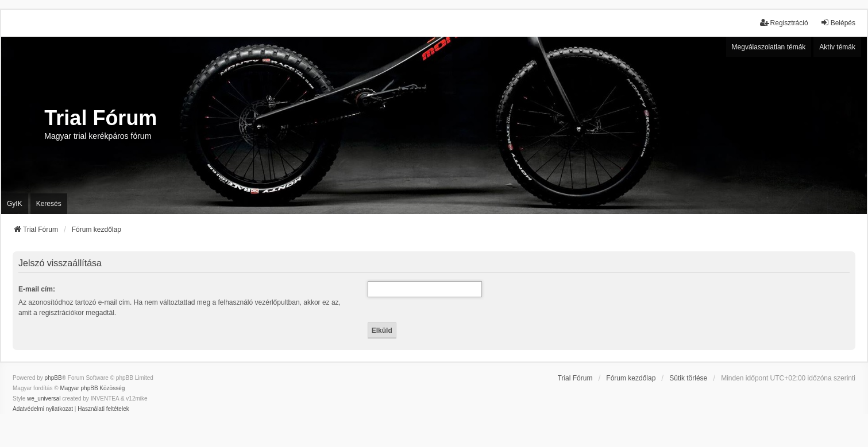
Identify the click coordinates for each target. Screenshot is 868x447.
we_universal (44, 399)
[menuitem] (43, 409)
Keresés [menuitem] (49, 204)
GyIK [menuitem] (15, 204)
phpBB (53, 378)
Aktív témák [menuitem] (837, 47)
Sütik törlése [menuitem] (688, 378)
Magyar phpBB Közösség (92, 388)
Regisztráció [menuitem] (784, 23)
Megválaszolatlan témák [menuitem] (769, 47)
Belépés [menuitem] (838, 23)
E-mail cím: (37, 289)
